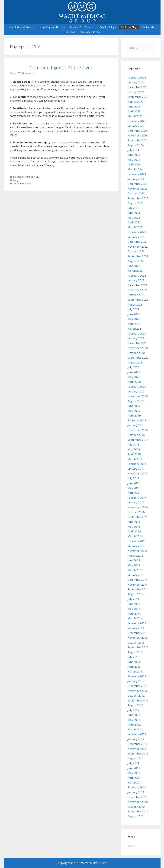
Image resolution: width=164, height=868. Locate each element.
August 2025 (136, 102)
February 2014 (137, 623)
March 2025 (135, 116)
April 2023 (134, 222)
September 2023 (138, 198)
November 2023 (138, 189)
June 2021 (134, 314)
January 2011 (136, 792)
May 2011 (134, 773)
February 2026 (137, 77)
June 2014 (134, 604)
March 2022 (135, 271)
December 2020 (137, 343)
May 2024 (134, 160)
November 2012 (138, 691)
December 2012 (137, 686)
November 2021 (138, 290)
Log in (131, 845)
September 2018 (138, 440)
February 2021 (137, 333)
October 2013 (136, 642)
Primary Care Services (82, 27)
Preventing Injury (31, 177)
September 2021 (138, 300)
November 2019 (138, 396)
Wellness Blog (129, 27)
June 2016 (134, 522)
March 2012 (135, 729)
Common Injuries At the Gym (61, 68)
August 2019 (136, 401)
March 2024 (135, 169)
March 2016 (135, 536)
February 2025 (137, 121)
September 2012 (138, 700)
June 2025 (134, 106)
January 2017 (136, 502)
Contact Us (148, 27)
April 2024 (134, 164)
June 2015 (134, 560)
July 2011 (133, 763)
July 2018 (133, 444)
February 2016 (137, 541)
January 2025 (136, 126)
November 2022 (138, 247)
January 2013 (136, 681)
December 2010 (137, 797)
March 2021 (135, 329)
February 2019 (137, 420)
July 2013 (133, 657)
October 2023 (136, 193)
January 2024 (136, 179)
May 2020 (134, 377)
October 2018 (136, 435)
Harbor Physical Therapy (51, 27)
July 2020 (133, 367)
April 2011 (134, 778)
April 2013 (134, 667)
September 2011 (138, 753)
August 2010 (136, 816)
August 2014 (136, 594)
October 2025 (136, 92)
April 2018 (134, 454)
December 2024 (137, 131)
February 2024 (137, 174)
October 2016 (136, 512)
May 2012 (134, 720)
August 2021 (136, 305)
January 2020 (136, 391)
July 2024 (133, 150)
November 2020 (138, 348)
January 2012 (136, 739)
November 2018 (138, 430)
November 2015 (138, 551)
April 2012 (134, 724)
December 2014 (137, 580)
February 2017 (137, 498)
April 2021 (134, 324)
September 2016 (138, 517)
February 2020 (137, 387)
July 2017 (133, 478)
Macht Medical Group (21, 27)
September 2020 (138, 358)
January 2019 (136, 425)
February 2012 (137, 734)
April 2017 (134, 493)
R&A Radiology (108, 27)
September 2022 (138, 256)
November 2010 (138, 802)
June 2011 (134, 768)
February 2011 (137, 787)
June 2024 (134, 155)
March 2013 (135, 671)
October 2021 (136, 295)
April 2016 (134, 531)
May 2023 (134, 218)
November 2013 (138, 638)
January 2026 (136, 82)
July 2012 (133, 710)
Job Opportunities (90, 32)
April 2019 (134, 415)
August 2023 (136, 203)
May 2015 (134, 565)
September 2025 (138, 97)
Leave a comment (22, 183)
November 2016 (138, 507)
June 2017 (134, 483)
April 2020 (134, 382)
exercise (17, 177)
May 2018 (134, 449)
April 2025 (134, 111)
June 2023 (134, 213)
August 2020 (136, 362)
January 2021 (136, 338)
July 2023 (133, 208)
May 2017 (134, 488)
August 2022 (136, 261)
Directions (69, 32)
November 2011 (138, 749)
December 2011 (137, 744)
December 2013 (137, 633)
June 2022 (134, 266)
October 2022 (136, 251)
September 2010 (138, 811)
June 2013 (134, 662)
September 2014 (138, 589)
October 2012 (136, 696)
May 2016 (134, 527)
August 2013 (136, 652)
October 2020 (136, 353)
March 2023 (135, 227)
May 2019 (134, 411)
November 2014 (138, 585)
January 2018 (136, 469)
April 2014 (134, 614)
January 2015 (136, 575)
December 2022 (137, 242)
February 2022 (137, 276)
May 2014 (134, 609)
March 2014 (135, 618)
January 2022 (136, 280)
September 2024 (138, 140)
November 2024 (138, 135)
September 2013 (138, 647)
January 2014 (136, 628)
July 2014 (133, 599)
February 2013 (137, 676)
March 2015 (135, 570)
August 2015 (136, 556)
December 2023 (137, 184)
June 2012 (134, 715)
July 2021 (133, 309)
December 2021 (137, 285)
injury (16, 180)
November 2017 (138, 473)
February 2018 (137, 464)
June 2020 (134, 372)
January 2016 (136, 546)
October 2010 (136, 807)
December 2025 (137, 87)
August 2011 (136, 758)
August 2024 (136, 145)
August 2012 (136, 705)
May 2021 (134, 319)
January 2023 (136, 237)
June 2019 (134, 406)
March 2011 (135, 782)
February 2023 (137, 232)
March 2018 (135, 459)
